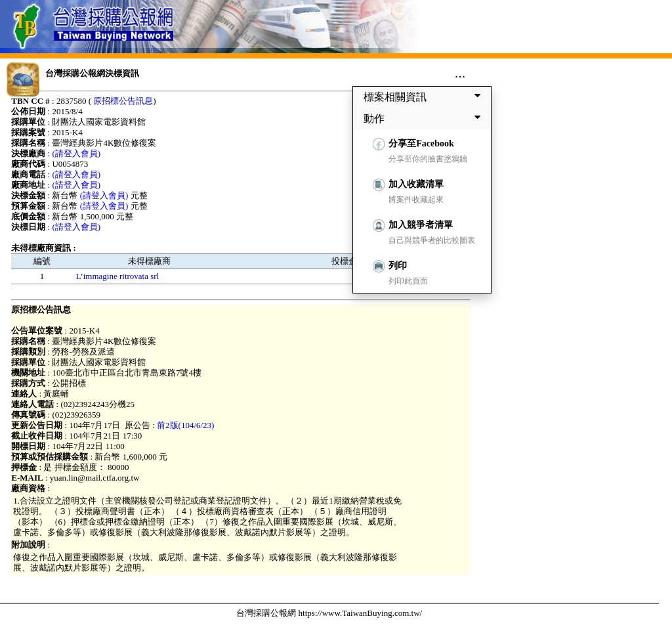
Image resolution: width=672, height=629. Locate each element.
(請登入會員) (76, 153)
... (460, 73)
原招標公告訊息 (123, 101)
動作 (425, 118)
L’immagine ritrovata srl (118, 276)
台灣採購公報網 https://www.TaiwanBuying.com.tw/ (329, 613)
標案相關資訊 (425, 97)
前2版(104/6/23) (185, 425)
